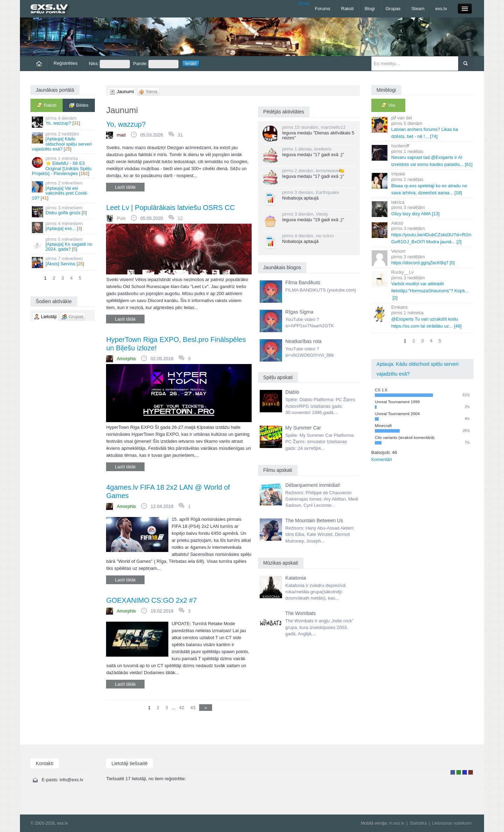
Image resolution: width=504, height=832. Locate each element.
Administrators (471, 772)
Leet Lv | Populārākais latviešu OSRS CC (170, 208)
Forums (322, 9)
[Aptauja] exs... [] (63, 227)
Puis (121, 218)
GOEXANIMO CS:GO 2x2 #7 (151, 600)
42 (182, 708)
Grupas (393, 9)
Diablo (292, 392)
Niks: (109, 64)
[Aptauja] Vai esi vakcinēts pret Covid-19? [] (63, 190)
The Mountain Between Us (314, 520)
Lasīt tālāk (125, 187)
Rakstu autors (459, 772)
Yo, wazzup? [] (63, 122)
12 (180, 218)
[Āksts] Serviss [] (63, 262)
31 (180, 135)
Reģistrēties (66, 63)
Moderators (465, 772)
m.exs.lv (397, 823)
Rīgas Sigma (299, 312)
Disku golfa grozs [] (63, 211)
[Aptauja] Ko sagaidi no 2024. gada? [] (63, 244)
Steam (418, 9)
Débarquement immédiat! (313, 485)
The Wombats (300, 613)
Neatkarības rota (303, 341)
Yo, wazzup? (126, 124)
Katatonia (296, 578)
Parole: (156, 64)
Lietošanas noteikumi (452, 823)
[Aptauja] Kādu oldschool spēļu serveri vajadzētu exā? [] (63, 141)
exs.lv (441, 9)
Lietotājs (453, 772)
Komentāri (382, 459)
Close (304, 3)
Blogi (370, 9)
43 (193, 708)
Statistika (418, 823)
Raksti (348, 9)
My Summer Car (303, 428)
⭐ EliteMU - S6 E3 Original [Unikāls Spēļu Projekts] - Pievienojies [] (63, 166)
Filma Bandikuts (303, 282)
